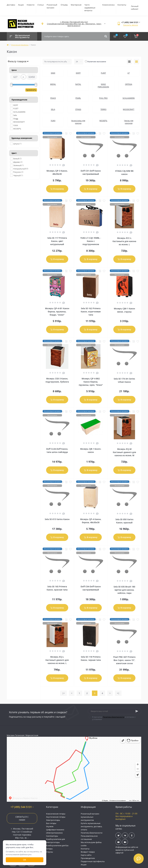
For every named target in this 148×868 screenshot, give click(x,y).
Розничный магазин (52, 6)
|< (63, 693)
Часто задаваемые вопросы (90, 8)
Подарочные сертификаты (93, 861)
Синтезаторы (52, 836)
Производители (88, 858)
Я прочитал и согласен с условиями (114, 718)
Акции (21, 5)
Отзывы (64, 5)
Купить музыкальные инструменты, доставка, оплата (91, 826)
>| (118, 693)
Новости (31, 5)
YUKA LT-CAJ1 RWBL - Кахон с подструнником (91, 241)
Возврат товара (88, 852)
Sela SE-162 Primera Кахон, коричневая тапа (91, 312)
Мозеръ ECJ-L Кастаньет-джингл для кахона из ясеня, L (57, 660)
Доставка (11, 5)
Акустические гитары (56, 817)
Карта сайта (86, 855)
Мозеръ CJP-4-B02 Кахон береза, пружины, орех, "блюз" (91, 382)
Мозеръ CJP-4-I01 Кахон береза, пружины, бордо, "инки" (57, 312)
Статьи (41, 5)
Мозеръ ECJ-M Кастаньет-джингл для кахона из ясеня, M (124, 452)
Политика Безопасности (114, 717)
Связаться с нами (22, 818)
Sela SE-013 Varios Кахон (57, 519)
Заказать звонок (131, 25)
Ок (25, 860)
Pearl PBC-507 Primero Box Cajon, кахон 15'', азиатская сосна (124, 660)
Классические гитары (56, 814)
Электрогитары (53, 820)
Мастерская (76, 5)
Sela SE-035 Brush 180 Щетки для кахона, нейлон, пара (124, 590)
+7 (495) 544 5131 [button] (22, 807)
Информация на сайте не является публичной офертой (127, 850)
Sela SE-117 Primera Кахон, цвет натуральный (57, 241)
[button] (74, 24)
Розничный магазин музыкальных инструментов (90, 817)
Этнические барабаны (20, 45)
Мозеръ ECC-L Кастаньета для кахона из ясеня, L (124, 241)
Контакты (122, 5)
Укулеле (50, 826)
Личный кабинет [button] (135, 8)
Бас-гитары (51, 823)
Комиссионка (108, 5)
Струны (50, 852)
